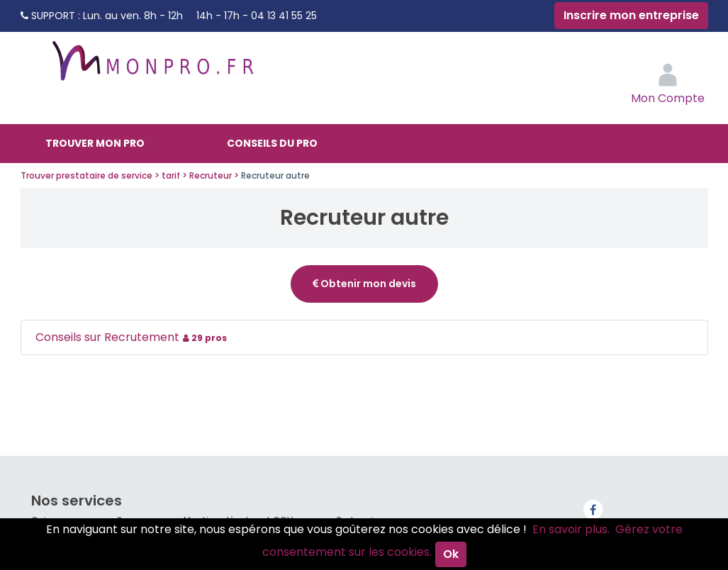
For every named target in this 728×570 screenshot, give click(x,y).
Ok (451, 554)
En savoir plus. (571, 529)
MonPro (152, 67)
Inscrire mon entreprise (631, 15)
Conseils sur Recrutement (133, 337)
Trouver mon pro (95, 143)
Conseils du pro (272, 143)
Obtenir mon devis (364, 284)
